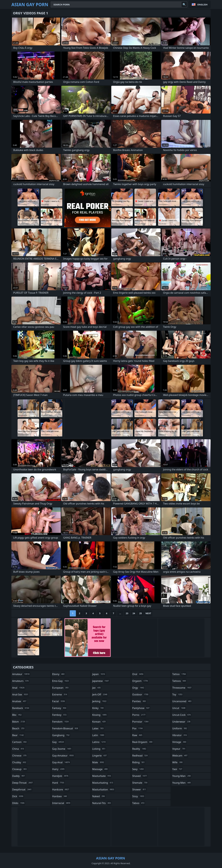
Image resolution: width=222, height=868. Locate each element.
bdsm (19, 722)
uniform (180, 728)
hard (59, 783)
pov (138, 728)
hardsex (60, 796)
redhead (140, 756)
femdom (61, 722)
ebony (59, 674)
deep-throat (23, 783)
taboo (139, 803)
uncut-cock (182, 715)
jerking (100, 701)
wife (178, 762)
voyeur (179, 749)
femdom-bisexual (66, 728)
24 (134, 613)
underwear (182, 722)
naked (99, 796)
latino (99, 742)
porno (139, 715)
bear (18, 735)
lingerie (100, 756)
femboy (60, 715)
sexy (138, 769)
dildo (19, 803)
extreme (60, 694)
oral (138, 674)
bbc (17, 715)
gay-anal (61, 762)
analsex (20, 701)
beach (19, 728)
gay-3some (62, 749)
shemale (140, 783)
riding (139, 762)
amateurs (21, 681)
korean (99, 722)
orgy (139, 688)
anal (19, 688)
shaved (140, 776)
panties (139, 701)
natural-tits (102, 803)
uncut (179, 708)
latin (99, 735)
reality (140, 749)
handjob (61, 776)
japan (99, 674)
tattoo (179, 674)
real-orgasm (143, 742)
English (202, 4)
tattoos (179, 681)
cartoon (20, 742)
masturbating (103, 783)
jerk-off (100, 694)
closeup (20, 769)
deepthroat (22, 789)
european (61, 688)
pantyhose (141, 708)
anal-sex (21, 694)
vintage (180, 742)
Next (148, 613)
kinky (98, 708)
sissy (139, 796)
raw (138, 735)
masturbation (103, 789)
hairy (59, 769)
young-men (182, 783)
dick (18, 796)
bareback (21, 708)
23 (127, 613)
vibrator (180, 735)
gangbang (61, 735)
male (98, 762)
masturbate (102, 776)
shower (140, 789)
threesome (182, 688)
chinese (20, 756)
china (18, 749)
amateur (21, 674)
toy (178, 694)
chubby (20, 762)
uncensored (182, 701)
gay (58, 742)
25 (141, 613)
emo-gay (61, 681)
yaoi (178, 769)
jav (97, 688)
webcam (180, 756)
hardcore (61, 789)
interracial (62, 803)
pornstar (141, 722)
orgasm (140, 681)
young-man (182, 776)
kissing (100, 715)
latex (98, 728)
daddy (19, 776)
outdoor (141, 694)
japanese (101, 681)
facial (59, 701)
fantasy (60, 708)
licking (99, 749)
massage (100, 769)
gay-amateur (63, 756)
